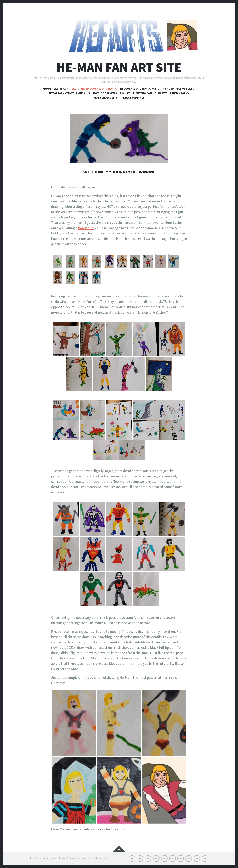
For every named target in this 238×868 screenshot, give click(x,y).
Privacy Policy (180, 93)
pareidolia (86, 228)
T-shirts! (161, 93)
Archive (125, 93)
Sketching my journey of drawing (94, 89)
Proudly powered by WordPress (48, 858)
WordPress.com (99, 858)
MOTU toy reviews (105, 93)
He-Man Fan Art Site (119, 67)
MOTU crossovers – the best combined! (120, 98)
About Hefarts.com (56, 89)
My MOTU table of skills (178, 89)
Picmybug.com (143, 93)
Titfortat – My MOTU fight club (69, 93)
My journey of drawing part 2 (140, 89)
